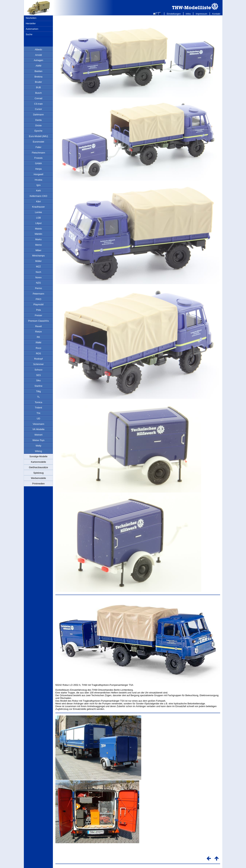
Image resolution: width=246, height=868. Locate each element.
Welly (38, 446)
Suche (29, 34)
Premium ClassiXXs (38, 321)
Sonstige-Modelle (39, 456)
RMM (39, 343)
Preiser (39, 315)
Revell (38, 326)
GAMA (38, 163)
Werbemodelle (38, 478)
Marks (39, 239)
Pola (38, 310)
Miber (38, 250)
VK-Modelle (38, 429)
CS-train (39, 104)
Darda (39, 120)
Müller (39, 261)
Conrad (38, 98)
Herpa (39, 169)
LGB (38, 218)
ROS (38, 353)
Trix (39, 413)
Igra (38, 185)
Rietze (38, 332)
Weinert (38, 435)
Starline (38, 386)
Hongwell (39, 174)
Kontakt (216, 14)
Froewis (39, 158)
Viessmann (38, 424)
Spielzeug (38, 473)
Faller (38, 147)
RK (38, 337)
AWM (39, 66)
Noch (38, 272)
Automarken (32, 29)
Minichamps (38, 256)
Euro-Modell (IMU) (39, 136)
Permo (38, 288)
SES (38, 375)
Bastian (39, 71)
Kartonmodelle (39, 462)
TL (39, 397)
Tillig (38, 391)
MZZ (38, 267)
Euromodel (38, 142)
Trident (38, 408)
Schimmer (38, 364)
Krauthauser (38, 207)
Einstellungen (174, 14)
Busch (38, 93)
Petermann (39, 294)
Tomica (39, 402)
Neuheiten (31, 18)
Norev (38, 277)
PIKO (39, 299)
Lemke (38, 212)
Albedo (38, 49)
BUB (38, 87)
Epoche (38, 131)
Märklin (38, 234)
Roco (38, 348)
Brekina (38, 77)
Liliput (38, 223)
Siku (39, 380)
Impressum (201, 14)
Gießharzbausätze (39, 467)
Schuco (39, 370)
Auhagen (38, 60)
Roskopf (39, 359)
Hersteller (31, 23)
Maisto (38, 229)
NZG (38, 283)
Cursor (38, 109)
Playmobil (38, 304)
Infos (188, 14)
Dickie (39, 125)
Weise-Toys (38, 440)
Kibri (38, 201)
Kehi (38, 191)
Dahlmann (38, 115)
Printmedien (38, 484)
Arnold (39, 55)
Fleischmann (39, 153)
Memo (38, 245)
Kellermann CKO (38, 196)
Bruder (38, 82)
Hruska (39, 180)
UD (38, 419)
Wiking (38, 451)
